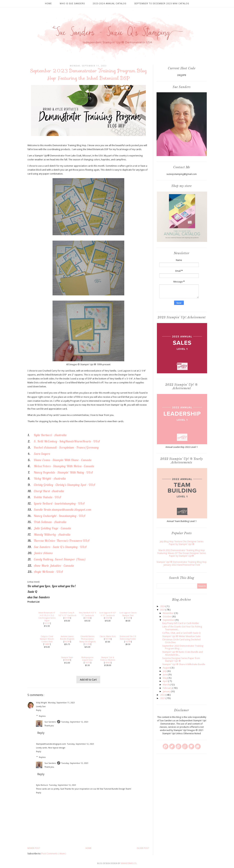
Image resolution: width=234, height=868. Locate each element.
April (166, 681)
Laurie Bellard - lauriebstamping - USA (59, 503)
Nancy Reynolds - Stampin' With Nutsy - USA (63, 472)
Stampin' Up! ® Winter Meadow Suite (181, 636)
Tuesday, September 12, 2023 (75, 722)
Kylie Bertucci (42, 785)
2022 (163, 695)
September (169, 620)
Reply (39, 710)
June (165, 675)
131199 (67, 618)
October (167, 617)
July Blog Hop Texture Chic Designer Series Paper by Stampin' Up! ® (182, 543)
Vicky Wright (42, 703)
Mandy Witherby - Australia (52, 534)
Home (48, 4)
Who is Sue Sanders (72, 4)
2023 (163, 610)
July (165, 671)
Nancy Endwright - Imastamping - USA (60, 516)
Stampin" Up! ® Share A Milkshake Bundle (184, 664)
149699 (67, 660)
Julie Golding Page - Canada (52, 528)
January (167, 691)
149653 (108, 663)
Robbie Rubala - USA (47, 497)
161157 (47, 623)
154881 (47, 644)
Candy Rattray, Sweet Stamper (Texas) (60, 559)
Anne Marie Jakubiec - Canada (54, 566)
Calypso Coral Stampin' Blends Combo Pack (47, 639)
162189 (128, 642)
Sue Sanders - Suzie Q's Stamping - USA (60, 547)
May (165, 678)
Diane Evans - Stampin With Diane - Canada (62, 460)
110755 (88, 663)
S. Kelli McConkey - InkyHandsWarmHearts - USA (67, 441)
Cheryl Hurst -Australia (49, 491)
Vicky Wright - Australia (50, 478)
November (169, 613)
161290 (88, 644)
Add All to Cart (88, 680)
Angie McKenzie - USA (48, 572)
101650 (88, 618)
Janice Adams (43, 553)
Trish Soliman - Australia (50, 522)
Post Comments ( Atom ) (54, 854)
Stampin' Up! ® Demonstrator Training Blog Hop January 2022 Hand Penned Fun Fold (182, 563)
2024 (163, 606)
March (166, 685)
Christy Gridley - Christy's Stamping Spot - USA (64, 485)
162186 (67, 642)
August (167, 668)
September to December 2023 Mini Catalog (162, 4)
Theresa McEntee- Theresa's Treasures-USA (62, 541)
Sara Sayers (42, 454)
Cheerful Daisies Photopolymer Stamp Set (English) (88, 639)
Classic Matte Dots (108, 636)
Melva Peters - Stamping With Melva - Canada (64, 466)
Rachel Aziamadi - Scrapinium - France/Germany (66, 447)
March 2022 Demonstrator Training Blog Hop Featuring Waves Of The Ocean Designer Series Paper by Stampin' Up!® (182, 553)
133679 (108, 618)
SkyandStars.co (129, 863)
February (168, 688)
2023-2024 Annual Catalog (110, 4)
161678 (128, 618)
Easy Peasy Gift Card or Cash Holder (181, 623)
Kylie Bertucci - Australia (50, 435)
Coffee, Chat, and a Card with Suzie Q (181, 633)
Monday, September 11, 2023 (61, 703)
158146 (108, 639)
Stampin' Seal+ (67, 657)
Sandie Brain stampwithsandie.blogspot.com (62, 510)
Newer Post (34, 848)
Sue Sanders (50, 722)
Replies (42, 716)
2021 (163, 698)
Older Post (143, 848)
